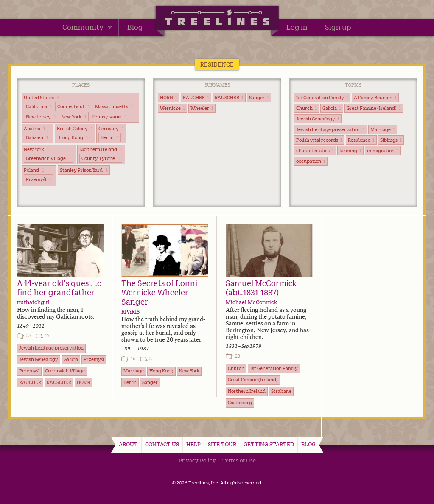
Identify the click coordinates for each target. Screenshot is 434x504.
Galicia (332, 108)
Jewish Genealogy (318, 119)
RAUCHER (196, 98)
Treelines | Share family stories (217, 19)
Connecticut (74, 106)
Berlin (110, 137)
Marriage (383, 129)
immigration (383, 151)
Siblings (391, 140)
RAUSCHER (229, 98)
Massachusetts (114, 106)
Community (87, 27)
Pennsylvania (109, 117)
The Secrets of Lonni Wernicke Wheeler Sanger (159, 292)
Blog (135, 27)
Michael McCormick (251, 302)
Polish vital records (319, 140)
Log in (297, 27)
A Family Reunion (375, 98)
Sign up (338, 27)
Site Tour (222, 444)
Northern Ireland (101, 149)
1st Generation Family (322, 98)
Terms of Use (239, 460)
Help (193, 444)
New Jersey (41, 117)
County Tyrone (101, 158)
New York (74, 117)
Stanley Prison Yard (84, 170)
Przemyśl (39, 179)
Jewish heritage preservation (330, 129)
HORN (169, 98)
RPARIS (130, 311)
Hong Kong (74, 137)
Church (307, 108)
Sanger (259, 98)
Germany (111, 129)
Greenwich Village (48, 158)
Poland (34, 170)
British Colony (75, 129)
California (39, 106)
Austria (35, 129)
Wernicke (172, 108)
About (128, 444)
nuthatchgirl (33, 302)
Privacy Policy (197, 460)
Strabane (281, 391)
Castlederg (240, 403)
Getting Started (269, 444)
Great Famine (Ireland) (374, 108)
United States (42, 98)
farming (350, 151)
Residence (361, 140)
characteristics (315, 151)
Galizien (37, 137)
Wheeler (202, 108)
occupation (311, 161)
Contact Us (162, 444)
